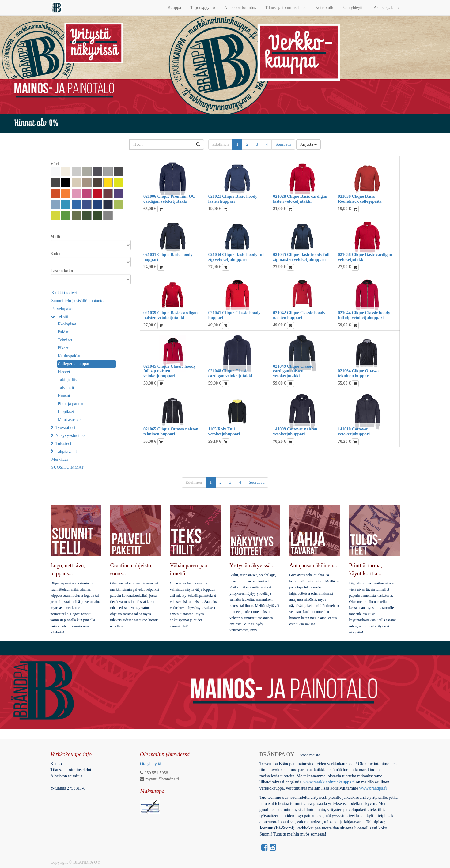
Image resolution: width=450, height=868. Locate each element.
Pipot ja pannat (71, 404)
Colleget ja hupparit (75, 364)
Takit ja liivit (69, 380)
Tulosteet (63, 443)
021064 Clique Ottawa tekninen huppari (358, 373)
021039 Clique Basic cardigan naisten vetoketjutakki (170, 315)
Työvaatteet (65, 428)
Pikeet (63, 348)
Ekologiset (67, 324)
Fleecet (64, 372)
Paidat (63, 332)
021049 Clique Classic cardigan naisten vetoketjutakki (293, 371)
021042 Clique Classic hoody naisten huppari (299, 315)
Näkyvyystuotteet (71, 436)
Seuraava (283, 144)
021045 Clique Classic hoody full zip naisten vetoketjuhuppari (170, 371)
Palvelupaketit (64, 309)
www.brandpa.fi (373, 788)
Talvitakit (66, 388)
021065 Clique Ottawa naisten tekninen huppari (171, 431)
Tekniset (65, 340)
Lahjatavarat (66, 451)
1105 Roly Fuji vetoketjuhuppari (224, 431)
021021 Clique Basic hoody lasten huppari (233, 199)
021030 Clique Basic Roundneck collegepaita (360, 199)
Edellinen (221, 144)
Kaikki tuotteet (64, 293)
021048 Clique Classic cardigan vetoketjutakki (230, 373)
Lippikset (66, 412)
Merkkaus (60, 459)
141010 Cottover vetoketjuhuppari (354, 431)
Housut (64, 396)
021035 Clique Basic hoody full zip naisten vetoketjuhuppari (301, 257)
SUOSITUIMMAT (68, 467)
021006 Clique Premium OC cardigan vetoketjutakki (169, 199)
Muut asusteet (70, 420)
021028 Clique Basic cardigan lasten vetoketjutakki (300, 199)
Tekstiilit (64, 317)
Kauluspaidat (69, 356)
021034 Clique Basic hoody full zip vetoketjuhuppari (236, 257)
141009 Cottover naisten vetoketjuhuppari (295, 431)
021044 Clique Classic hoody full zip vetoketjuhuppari (364, 315)
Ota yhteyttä (151, 764)
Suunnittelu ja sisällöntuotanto (78, 301)
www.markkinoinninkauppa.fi (329, 782)
